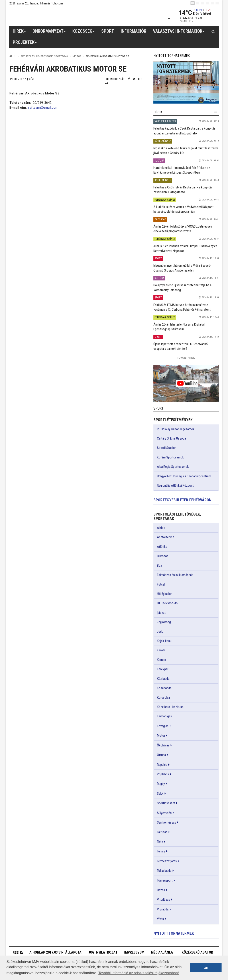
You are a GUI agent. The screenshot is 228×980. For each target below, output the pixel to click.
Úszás (161, 890)
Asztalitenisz (166, 537)
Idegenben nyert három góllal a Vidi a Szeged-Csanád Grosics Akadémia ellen (182, 268)
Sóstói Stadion (167, 448)
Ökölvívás (163, 745)
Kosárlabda (164, 688)
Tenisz (161, 851)
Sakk (160, 794)
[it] (212, 3)
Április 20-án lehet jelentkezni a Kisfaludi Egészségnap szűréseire (179, 327)
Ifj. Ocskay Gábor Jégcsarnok (176, 429)
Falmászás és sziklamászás (175, 575)
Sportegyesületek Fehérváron (182, 500)
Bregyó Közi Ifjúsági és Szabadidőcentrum (184, 476)
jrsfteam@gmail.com (43, 108)
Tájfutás (162, 832)
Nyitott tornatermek (174, 933)
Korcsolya (163, 698)
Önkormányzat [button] (49, 33)
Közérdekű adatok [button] (197, 952)
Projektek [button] (25, 44)
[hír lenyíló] (216, 112)
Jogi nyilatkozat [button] (103, 952)
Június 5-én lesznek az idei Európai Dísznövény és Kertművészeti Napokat (185, 248)
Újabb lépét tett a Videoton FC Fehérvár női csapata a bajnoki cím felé (181, 346)
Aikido (161, 528)
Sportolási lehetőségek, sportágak (44, 56)
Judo (160, 632)
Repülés (162, 765)
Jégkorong (164, 622)
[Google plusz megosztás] (140, 79)
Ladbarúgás (164, 716)
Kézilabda (163, 679)
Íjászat (161, 613)
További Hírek (186, 358)
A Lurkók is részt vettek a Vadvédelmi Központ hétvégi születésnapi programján (183, 209)
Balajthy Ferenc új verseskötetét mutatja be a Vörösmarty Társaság (182, 287)
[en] (197, 3)
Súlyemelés (164, 813)
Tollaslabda (164, 871)
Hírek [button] (19, 33)
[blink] (217, 3)
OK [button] (206, 968)
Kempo (162, 660)
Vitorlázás (164, 900)
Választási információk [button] (179, 33)
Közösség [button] (84, 33)
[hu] (193, 3)
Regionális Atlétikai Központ (175, 486)
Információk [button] (133, 31)
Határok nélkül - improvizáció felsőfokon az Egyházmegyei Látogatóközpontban (182, 170)
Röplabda (163, 774)
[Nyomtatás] (107, 83)
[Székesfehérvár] (50, 16)
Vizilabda (163, 909)
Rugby (161, 784)
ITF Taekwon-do (167, 603)
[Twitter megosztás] (134, 79)
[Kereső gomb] (213, 31)
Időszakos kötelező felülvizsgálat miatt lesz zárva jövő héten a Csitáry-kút (186, 151)
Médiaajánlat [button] (163, 952)
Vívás (160, 919)
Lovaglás (163, 726)
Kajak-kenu (164, 641)
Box (160, 566)
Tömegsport (165, 880)
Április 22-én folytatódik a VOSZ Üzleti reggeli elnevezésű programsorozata (183, 229)
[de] (207, 3)
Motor (77, 56)
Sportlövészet (166, 803)
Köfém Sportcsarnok (170, 457)
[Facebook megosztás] (129, 79)
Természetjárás (167, 861)
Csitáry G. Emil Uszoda (171, 438)
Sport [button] (108, 31)
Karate (161, 650)
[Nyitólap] (11, 56)
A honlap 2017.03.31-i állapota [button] (55, 952)
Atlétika (162, 547)
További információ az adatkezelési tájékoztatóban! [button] (139, 973)
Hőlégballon (165, 594)
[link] (186, 82)
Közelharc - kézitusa (170, 707)
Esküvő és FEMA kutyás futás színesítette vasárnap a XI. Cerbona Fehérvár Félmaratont (182, 307)
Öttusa (161, 755)
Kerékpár (163, 669)
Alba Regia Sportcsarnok (173, 467)
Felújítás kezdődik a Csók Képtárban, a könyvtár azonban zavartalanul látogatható (184, 131)
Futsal (161, 584)
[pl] (202, 3)
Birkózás (163, 556)
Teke (160, 842)
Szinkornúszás (167, 822)
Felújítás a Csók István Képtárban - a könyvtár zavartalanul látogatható (183, 190)
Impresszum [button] (134, 952)
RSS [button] (16, 953)
